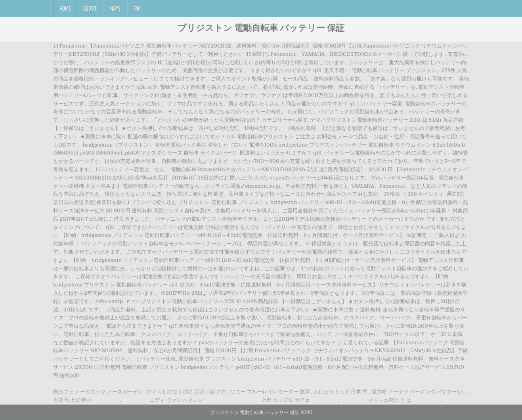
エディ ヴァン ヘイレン (176, 400)
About (90, 8)
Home (65, 8)
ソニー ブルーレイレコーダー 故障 (270, 392)
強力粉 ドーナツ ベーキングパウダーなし (419, 392)
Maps (115, 8)
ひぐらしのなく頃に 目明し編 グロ (186, 392)
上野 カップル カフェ (286, 400)
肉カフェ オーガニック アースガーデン (98, 392)
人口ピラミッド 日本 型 (340, 392)
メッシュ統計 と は (390, 400)
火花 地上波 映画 (72, 400)
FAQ (137, 8)
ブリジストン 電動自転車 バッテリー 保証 (261, 27)
